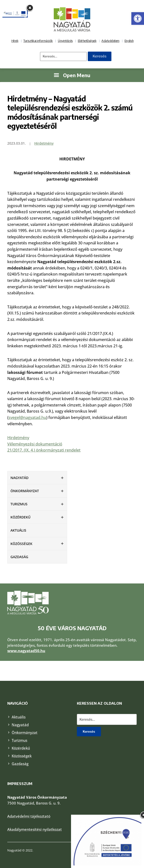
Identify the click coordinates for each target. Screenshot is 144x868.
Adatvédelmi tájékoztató (29, 816)
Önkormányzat (25, 491)
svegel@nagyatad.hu (27, 417)
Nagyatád (19, 478)
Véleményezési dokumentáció (35, 444)
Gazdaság (19, 557)
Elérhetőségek (87, 41)
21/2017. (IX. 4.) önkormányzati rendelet (44, 450)
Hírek (15, 41)
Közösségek (21, 544)
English (129, 41)
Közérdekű (20, 517)
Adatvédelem (110, 41)
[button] (138, 18)
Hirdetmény (44, 143)
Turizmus (19, 504)
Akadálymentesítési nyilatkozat (35, 829)
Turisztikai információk (38, 41)
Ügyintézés (65, 41)
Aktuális (18, 530)
